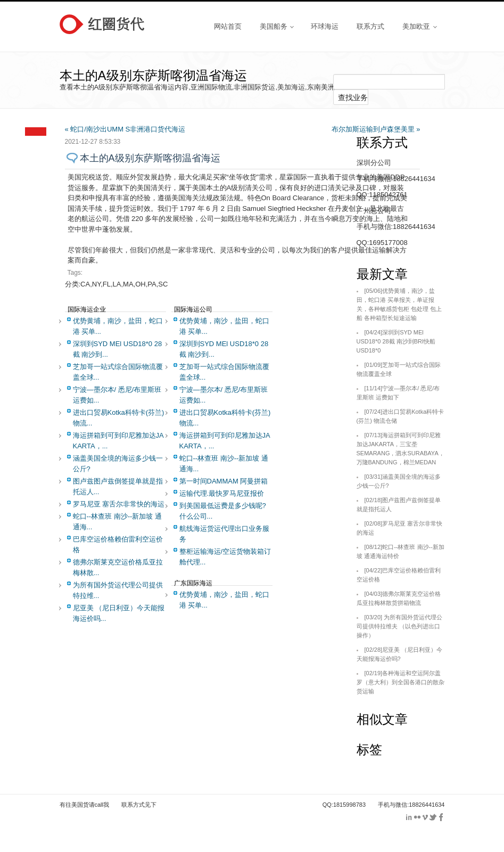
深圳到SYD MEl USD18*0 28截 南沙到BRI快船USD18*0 (396, 341)
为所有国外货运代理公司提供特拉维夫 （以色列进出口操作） (400, 626)
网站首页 (228, 26)
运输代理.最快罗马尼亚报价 (222, 493)
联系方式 (370, 26)
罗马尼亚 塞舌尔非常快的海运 (119, 504)
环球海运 (325, 26)
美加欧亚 (419, 26)
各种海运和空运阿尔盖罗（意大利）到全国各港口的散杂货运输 (400, 682)
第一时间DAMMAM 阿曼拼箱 (224, 481)
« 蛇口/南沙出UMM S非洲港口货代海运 (125, 129)
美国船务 (277, 26)
